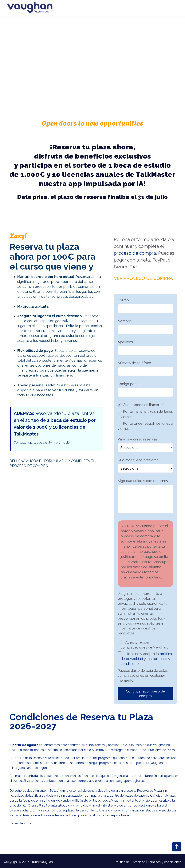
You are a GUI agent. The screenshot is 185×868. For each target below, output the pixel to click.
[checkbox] (146, 420)
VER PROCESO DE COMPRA (143, 278)
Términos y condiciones (164, 862)
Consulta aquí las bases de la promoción (43, 442)
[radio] (146, 414)
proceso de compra (135, 253)
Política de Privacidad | (131, 862)
